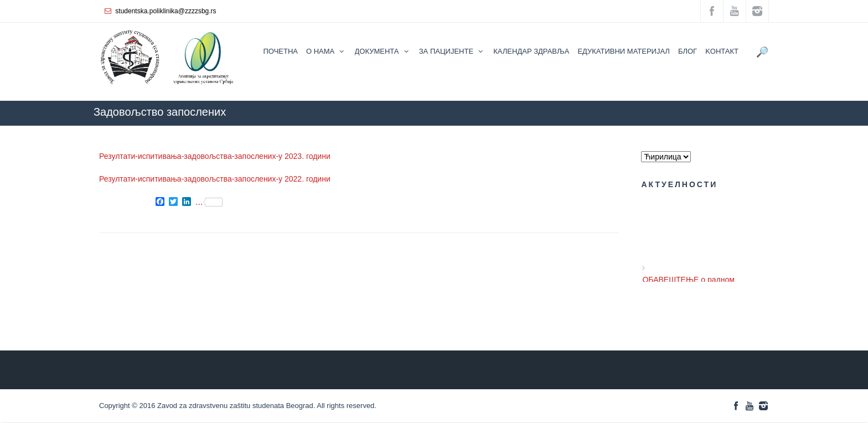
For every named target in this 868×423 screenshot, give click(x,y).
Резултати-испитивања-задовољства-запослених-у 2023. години (215, 156)
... (209, 202)
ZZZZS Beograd (642, 131)
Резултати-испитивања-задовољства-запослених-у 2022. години (215, 179)
